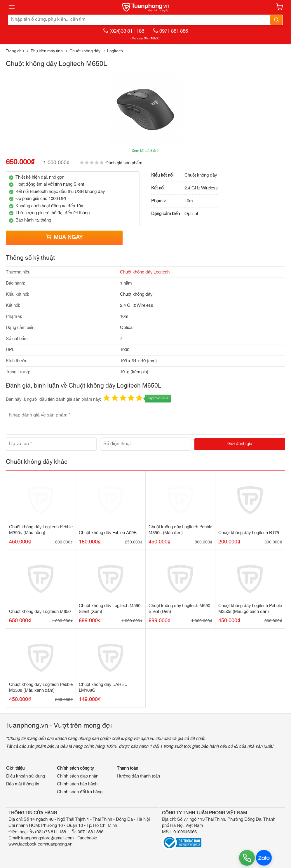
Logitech (115, 51)
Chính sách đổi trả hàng (80, 792)
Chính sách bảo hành (77, 784)
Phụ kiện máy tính (47, 51)
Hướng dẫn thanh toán (138, 776)
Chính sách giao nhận (78, 776)
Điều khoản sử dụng (26, 776)
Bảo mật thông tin (23, 784)
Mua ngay (64, 237)
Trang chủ (15, 51)
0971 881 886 (170, 31)
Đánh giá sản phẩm (124, 163)
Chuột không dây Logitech (145, 272)
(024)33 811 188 (124, 31)
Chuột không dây (85, 51)
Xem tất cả (145, 151)
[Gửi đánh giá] (240, 444)
